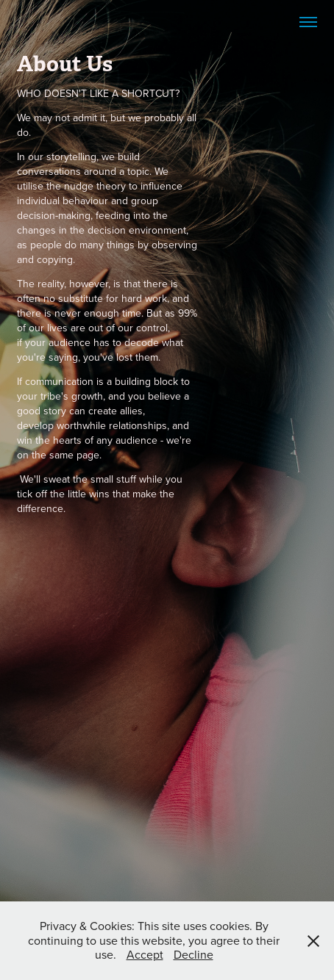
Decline (193, 954)
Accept (145, 954)
